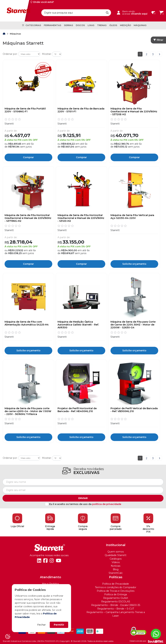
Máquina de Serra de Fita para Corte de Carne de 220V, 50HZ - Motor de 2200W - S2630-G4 (133, 325)
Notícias (116, 566)
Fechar (41, 625)
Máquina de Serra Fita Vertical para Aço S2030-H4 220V (132, 217)
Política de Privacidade (116, 584)
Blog (116, 569)
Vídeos (116, 562)
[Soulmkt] (156, 641)
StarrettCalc (116, 573)
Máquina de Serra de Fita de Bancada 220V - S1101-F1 (81, 110)
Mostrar (46, 54)
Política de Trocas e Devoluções (116, 591)
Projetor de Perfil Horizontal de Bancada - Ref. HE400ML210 (77, 410)
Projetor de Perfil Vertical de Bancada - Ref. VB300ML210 (134, 410)
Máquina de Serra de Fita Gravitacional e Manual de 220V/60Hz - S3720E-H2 (134, 111)
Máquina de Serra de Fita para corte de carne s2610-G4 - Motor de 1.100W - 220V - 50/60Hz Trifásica (28, 411)
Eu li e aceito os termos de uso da (85, 504)
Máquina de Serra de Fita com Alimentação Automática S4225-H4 (27, 323)
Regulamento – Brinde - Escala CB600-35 (116, 605)
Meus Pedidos (50, 584)
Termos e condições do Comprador (116, 587)
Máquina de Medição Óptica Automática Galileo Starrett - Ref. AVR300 (78, 325)
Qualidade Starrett (116, 555)
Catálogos (116, 559)
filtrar (158, 40)
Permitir (59, 625)
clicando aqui (139, 14)
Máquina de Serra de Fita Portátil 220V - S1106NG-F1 (25, 110)
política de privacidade (107, 504)
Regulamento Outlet (116, 598)
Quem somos (116, 552)
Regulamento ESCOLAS (116, 602)
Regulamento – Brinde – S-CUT (116, 609)
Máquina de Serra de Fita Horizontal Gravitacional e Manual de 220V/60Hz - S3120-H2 (81, 218)
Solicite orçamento (134, 264)
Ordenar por (10, 54)
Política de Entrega (116, 594)
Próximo (159, 54)
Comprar (28, 157)
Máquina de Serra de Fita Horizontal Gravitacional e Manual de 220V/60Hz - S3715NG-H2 (28, 218)
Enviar (83, 498)
